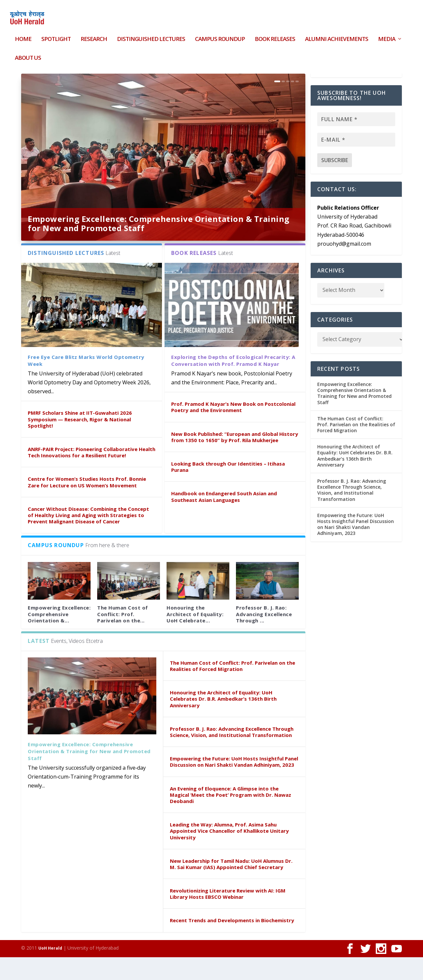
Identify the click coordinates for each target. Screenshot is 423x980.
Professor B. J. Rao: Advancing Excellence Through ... (264, 637)
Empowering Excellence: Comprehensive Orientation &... (59, 637)
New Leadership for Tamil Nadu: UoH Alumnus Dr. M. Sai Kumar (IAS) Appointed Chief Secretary (231, 887)
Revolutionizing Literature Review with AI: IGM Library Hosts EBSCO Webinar (228, 916)
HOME (23, 35)
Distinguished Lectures (151, 35)
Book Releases (275, 35)
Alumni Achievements (337, 35)
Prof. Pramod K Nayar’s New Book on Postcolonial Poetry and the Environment (233, 430)
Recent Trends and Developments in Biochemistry (232, 943)
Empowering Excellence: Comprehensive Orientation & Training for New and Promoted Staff (159, 246)
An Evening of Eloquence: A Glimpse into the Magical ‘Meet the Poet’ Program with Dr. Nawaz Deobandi (231, 818)
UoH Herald (50, 971)
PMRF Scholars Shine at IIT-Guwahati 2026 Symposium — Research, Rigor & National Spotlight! (80, 442)
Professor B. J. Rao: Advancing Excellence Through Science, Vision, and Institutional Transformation (232, 755)
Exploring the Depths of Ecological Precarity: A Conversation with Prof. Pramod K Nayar (233, 383)
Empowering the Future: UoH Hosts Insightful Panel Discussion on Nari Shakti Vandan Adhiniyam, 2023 (234, 784)
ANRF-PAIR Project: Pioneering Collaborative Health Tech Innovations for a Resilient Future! (92, 475)
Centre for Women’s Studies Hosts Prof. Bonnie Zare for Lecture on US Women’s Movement (87, 505)
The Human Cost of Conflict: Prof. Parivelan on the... (123, 637)
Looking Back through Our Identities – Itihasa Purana (228, 490)
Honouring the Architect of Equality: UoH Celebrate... (195, 637)
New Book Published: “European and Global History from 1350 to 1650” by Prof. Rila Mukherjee (235, 460)
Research (94, 35)
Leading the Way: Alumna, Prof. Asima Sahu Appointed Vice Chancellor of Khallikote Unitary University (229, 854)
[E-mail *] (356, 162)
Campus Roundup (220, 35)
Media (387, 35)
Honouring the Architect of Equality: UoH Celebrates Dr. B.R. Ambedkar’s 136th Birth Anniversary (223, 721)
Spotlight (56, 35)
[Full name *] (356, 142)
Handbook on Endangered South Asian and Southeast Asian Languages (224, 519)
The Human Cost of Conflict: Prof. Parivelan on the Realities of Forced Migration (232, 689)
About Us (28, 54)
